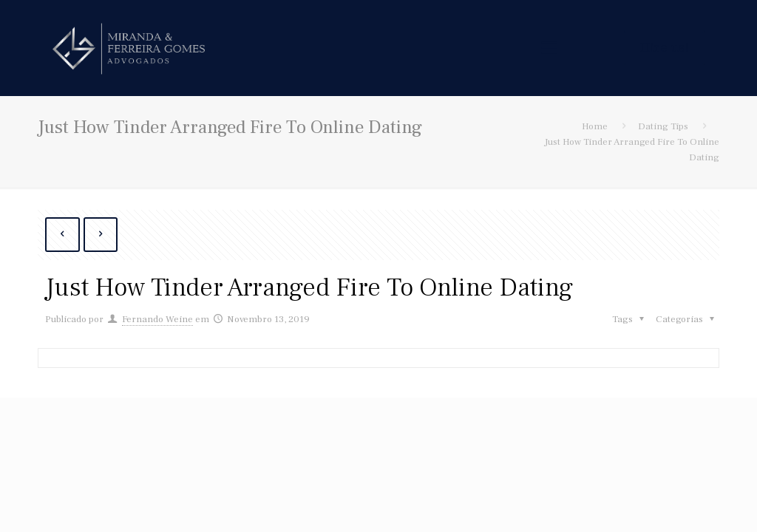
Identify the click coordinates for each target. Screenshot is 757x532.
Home (595, 126)
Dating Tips (663, 126)
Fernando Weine (157, 319)
